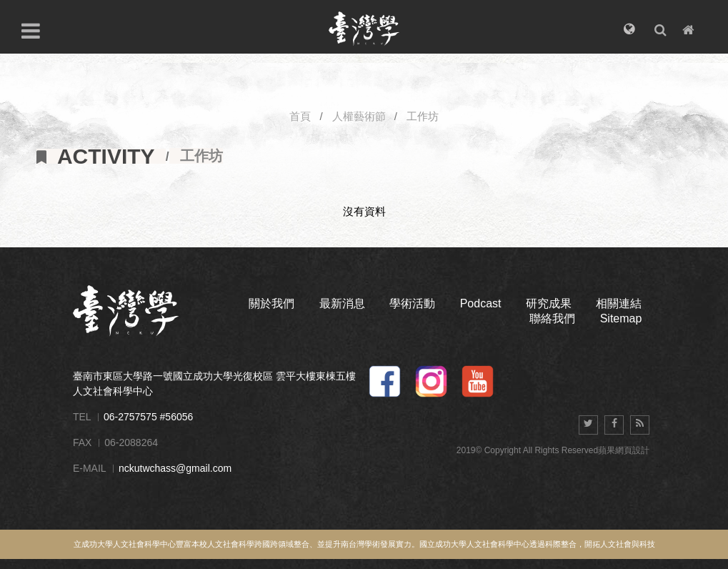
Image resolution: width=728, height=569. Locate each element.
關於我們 (271, 303)
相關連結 (619, 303)
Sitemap (621, 318)
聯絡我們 (552, 318)
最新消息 (342, 303)
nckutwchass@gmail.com (175, 468)
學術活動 (412, 303)
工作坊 (423, 116)
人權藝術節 (359, 116)
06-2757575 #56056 (148, 417)
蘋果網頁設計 (624, 450)
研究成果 (549, 303)
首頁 (300, 116)
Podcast (481, 303)
